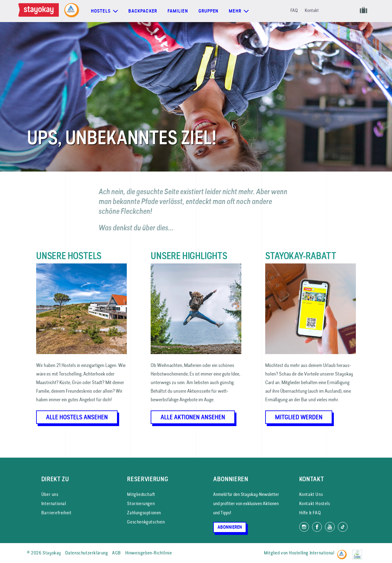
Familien (178, 11)
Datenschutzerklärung (87, 553)
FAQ (294, 10)
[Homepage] (40, 11)
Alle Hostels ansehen (77, 417)
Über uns (50, 494)
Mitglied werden (299, 417)
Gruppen (209, 11)
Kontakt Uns (311, 494)
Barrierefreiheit (57, 513)
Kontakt (312, 10)
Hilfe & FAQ (310, 513)
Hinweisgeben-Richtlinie (149, 553)
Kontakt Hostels (315, 503)
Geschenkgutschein (146, 522)
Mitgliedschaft (141, 494)
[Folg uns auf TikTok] (343, 527)
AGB (117, 553)
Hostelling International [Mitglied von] (312, 553)
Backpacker (143, 11)
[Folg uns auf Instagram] (304, 527)
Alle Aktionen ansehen (193, 417)
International (54, 503)
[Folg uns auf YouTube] (330, 527)
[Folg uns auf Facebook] (317, 527)
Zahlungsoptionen (144, 513)
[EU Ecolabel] (359, 552)
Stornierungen (141, 503)
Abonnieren (230, 527)
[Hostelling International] (343, 552)
